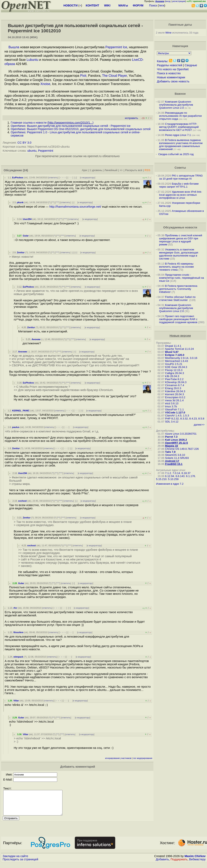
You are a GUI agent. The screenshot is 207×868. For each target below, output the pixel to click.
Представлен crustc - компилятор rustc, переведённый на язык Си (182, 278)
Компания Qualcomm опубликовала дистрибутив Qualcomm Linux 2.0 (176, 105)
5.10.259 (173, 479)
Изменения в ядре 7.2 (170, 484)
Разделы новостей (170, 65)
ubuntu (32, 151)
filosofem (18, 632)
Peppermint (46, 151)
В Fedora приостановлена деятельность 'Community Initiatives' (178, 289)
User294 (27, 219)
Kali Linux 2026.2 (176, 440)
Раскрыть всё (134, 170)
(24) (25, 170)
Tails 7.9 (170, 452)
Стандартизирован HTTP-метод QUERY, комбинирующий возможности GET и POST (179, 127)
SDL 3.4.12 (172, 422)
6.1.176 (190, 476)
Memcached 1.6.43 (177, 361)
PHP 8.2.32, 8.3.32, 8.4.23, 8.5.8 (185, 419)
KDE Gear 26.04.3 (176, 367)
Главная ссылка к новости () (52, 123)
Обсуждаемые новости (180, 227)
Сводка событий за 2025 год (176, 154)
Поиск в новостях (169, 73)
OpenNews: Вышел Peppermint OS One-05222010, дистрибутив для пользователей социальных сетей (81, 129)
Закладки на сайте (15, 861)
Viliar (16, 701)
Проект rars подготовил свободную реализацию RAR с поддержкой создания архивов (178, 319)
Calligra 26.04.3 (175, 373)
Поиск (153, 5)
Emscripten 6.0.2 (175, 397)
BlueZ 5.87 (172, 352)
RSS (147, 170)
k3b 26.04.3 (172, 376)
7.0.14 (176, 473)
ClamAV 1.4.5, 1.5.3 (177, 416)
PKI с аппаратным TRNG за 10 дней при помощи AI (181, 177)
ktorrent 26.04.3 (175, 394)
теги (161, 5)
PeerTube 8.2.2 (174, 379)
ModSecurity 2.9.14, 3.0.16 (181, 358)
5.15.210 (161, 479)
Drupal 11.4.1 (173, 346)
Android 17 (172, 461)
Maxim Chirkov (195, 861)
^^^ (57, 202)
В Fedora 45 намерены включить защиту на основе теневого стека (176, 267)
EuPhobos (18, 178)
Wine (168, 33)
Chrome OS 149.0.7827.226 (182, 449)
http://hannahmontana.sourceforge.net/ (75, 207)
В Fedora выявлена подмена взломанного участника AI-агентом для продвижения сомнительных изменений (181, 145)
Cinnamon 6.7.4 (175, 385)
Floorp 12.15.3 (174, 370)
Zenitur (21, 252)
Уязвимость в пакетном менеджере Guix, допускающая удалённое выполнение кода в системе (179, 254)
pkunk (20, 202)
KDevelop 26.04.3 (176, 382)
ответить (53, 178)
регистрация (179, 1)
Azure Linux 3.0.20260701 (181, 434)
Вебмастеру (197, 864)
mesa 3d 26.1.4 (174, 400)
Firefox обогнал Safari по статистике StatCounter (177, 298)
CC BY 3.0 (24, 143)
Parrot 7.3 (171, 437)
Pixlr (83, 76)
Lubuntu (33, 60)
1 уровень (96, 170)
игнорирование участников (118, 758)
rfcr (15, 608)
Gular (26, 236)
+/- (121, 170)
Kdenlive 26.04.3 (175, 391)
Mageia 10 (172, 446)
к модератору (88, 178)
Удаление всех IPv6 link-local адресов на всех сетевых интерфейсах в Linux (181, 195)
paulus (16, 427)
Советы (180, 168)
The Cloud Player (115, 76)
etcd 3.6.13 (172, 403)
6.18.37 (186, 473)
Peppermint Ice (116, 47)
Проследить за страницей (20, 864)
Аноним (36, 339)
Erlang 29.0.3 (173, 388)
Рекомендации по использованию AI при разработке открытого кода (180, 116)
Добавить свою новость (173, 81)
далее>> (199, 425)
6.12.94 (170, 476)
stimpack (18, 657)
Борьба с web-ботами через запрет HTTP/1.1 (179, 185)
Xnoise (45, 84)
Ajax (85, 170)
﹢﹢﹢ (63, 178)
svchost (22, 501)
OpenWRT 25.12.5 (177, 443)
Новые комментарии (171, 77)
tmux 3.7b (171, 406)
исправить (131, 118)
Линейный (111, 170)
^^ (53, 202)
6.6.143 (180, 476)
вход (168, 1)
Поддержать (179, 864)
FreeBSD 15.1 (174, 464)
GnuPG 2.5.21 (174, 364)
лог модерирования (143, 758)
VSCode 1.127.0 (175, 412)
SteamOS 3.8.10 (175, 455)
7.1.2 (168, 473)
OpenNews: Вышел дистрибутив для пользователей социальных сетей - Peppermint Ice (71, 126)
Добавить (162, 864)
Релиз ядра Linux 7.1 (178, 135)
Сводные (191, 65)
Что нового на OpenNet (173, 69)
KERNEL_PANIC (21, 411)
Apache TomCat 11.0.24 (179, 349)
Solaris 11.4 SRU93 (177, 458)
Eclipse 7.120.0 (175, 355)
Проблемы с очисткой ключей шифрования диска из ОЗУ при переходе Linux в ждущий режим (181, 240)
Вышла (14, 47)
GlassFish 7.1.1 (175, 409)
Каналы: (163, 61)
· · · (70, 178)
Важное (180, 94)
